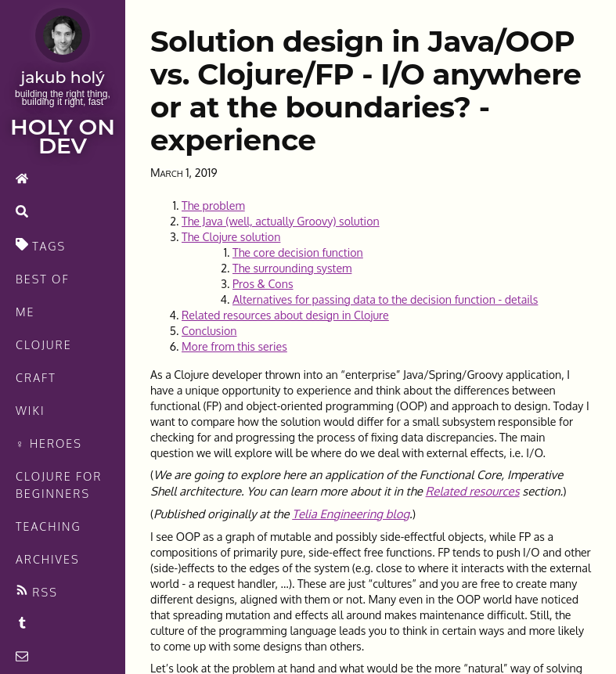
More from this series (234, 346)
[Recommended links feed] (63, 625)
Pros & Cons (263, 283)
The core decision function (298, 252)
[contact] (63, 658)
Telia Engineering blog (351, 514)
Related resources (473, 491)
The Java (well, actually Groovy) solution (281, 221)
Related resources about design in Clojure (285, 315)
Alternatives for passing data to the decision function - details (385, 299)
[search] (63, 213)
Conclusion (209, 330)
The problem (213, 205)
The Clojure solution (231, 236)
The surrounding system (292, 268)
